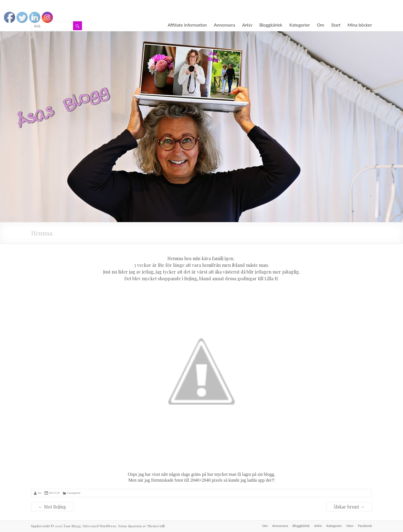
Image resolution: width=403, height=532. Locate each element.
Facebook (365, 526)
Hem (350, 526)
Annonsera (224, 25)
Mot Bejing (52, 507)
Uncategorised (74, 493)
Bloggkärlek (271, 25)
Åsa (39, 493)
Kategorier (300, 25)
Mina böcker (360, 25)
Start (336, 25)
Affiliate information (187, 25)
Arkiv (247, 25)
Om (320, 25)
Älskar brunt (349, 507)
